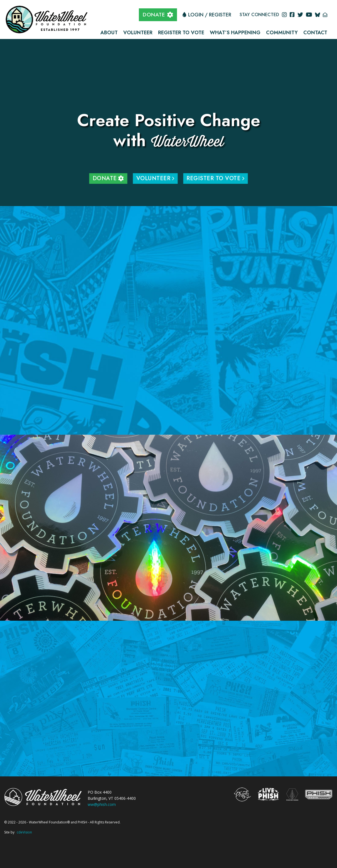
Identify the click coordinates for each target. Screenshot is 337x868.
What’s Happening (235, 33)
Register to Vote (181, 33)
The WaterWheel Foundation (47, 19)
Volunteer (138, 33)
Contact (315, 33)
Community (282, 33)
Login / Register (210, 15)
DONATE (154, 15)
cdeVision (24, 832)
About (109, 33)
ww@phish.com (102, 804)
